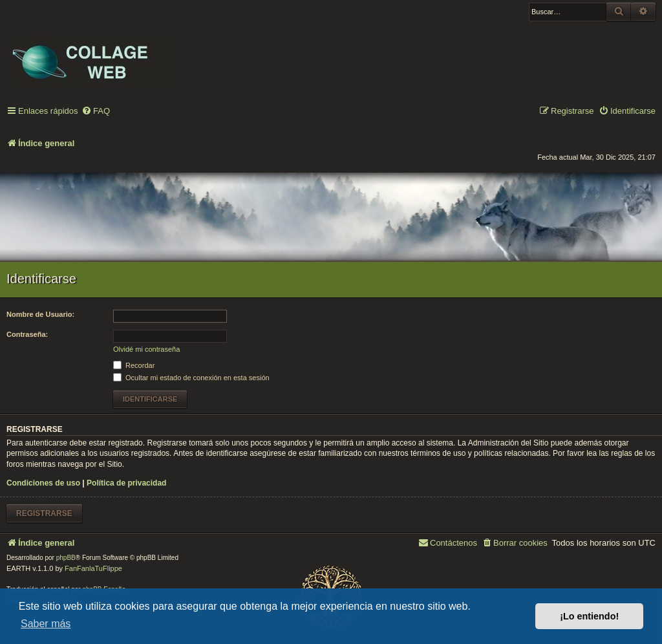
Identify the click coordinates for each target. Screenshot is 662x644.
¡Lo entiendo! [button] (589, 616)
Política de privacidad (126, 483)
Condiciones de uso (43, 483)
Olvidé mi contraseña (146, 349)
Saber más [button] (46, 624)
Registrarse (44, 513)
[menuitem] (96, 112)
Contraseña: (27, 334)
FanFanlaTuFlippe (93, 568)
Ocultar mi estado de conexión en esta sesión (191, 378)
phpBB (66, 558)
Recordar (134, 365)
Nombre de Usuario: (40, 314)
